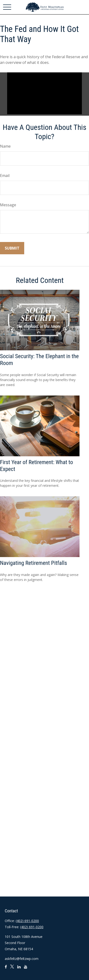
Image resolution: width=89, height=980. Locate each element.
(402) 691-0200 (27, 921)
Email (5, 176)
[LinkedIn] (19, 969)
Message (8, 205)
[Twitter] (12, 969)
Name (5, 146)
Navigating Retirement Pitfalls (33, 563)
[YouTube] (26, 969)
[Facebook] (6, 969)
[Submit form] (12, 248)
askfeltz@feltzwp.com (22, 959)
